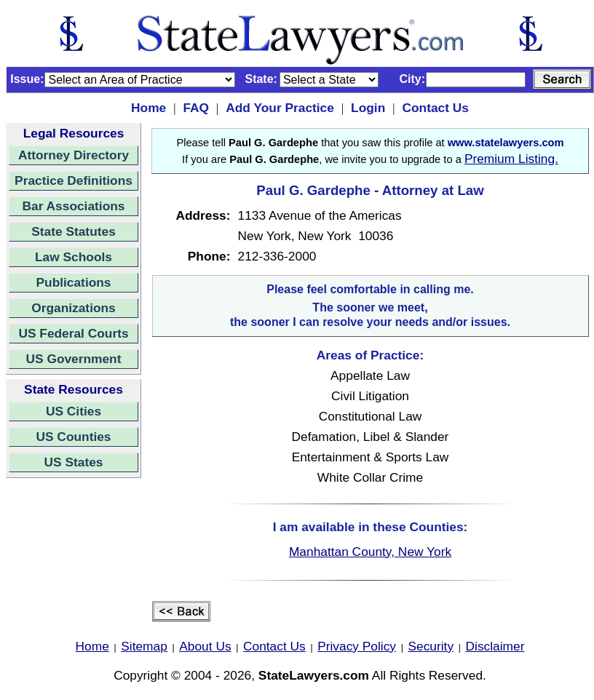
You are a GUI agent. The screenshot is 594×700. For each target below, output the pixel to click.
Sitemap (144, 646)
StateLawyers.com (314, 675)
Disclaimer (495, 646)
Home (148, 108)
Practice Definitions (74, 180)
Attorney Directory (74, 155)
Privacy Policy (357, 646)
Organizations (74, 308)
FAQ (196, 108)
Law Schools (74, 257)
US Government (74, 359)
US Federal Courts (73, 333)
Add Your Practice (280, 108)
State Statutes (74, 231)
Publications (73, 282)
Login (368, 108)
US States (74, 462)
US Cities (74, 411)
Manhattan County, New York (370, 552)
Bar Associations (74, 206)
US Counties (73, 437)
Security (431, 646)
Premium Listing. (511, 159)
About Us (205, 646)
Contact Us (435, 108)
